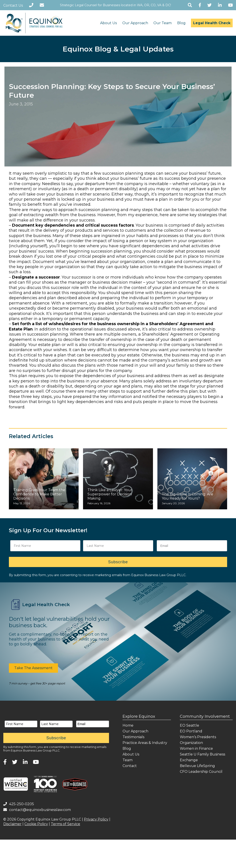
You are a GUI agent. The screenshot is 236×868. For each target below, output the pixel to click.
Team (128, 760)
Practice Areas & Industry (145, 743)
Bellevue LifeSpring (197, 766)
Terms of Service (65, 824)
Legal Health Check (212, 23)
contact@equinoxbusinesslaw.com (37, 810)
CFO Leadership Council (201, 772)
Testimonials (133, 737)
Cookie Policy (36, 824)
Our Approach (135, 23)
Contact (130, 766)
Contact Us (13, 5)
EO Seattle (189, 725)
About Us (108, 23)
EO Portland (191, 731)
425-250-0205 (19, 804)
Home (128, 725)
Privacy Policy (96, 819)
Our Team (163, 23)
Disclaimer (12, 824)
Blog (181, 23)
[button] (33, 668)
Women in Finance (196, 748)
